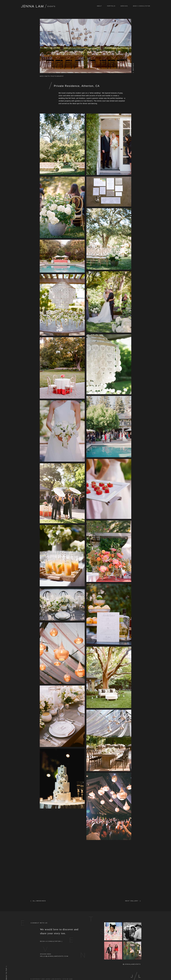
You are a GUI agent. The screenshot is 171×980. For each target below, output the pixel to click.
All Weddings (39, 901)
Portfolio (111, 6)
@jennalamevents (132, 964)
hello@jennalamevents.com (54, 956)
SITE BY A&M (68, 979)
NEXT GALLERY (132, 901)
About (99, 6)
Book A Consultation (142, 6)
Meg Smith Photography (52, 76)
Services (124, 6)
